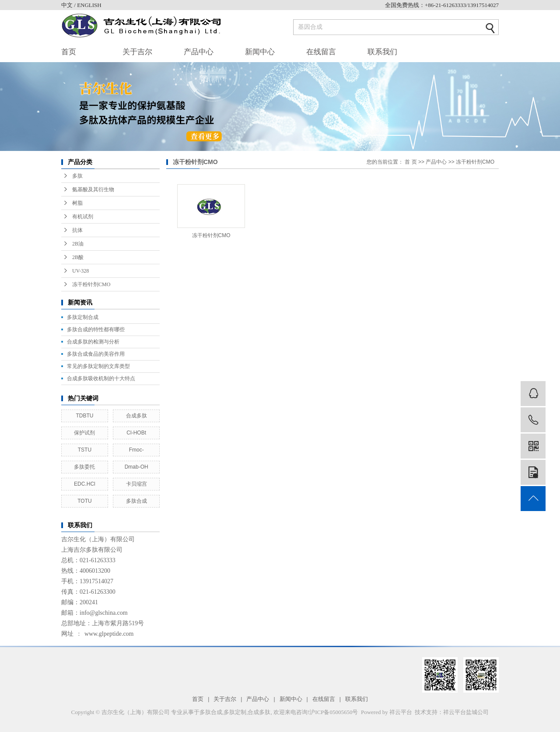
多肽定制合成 (83, 317)
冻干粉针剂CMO (91, 284)
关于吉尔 (137, 52)
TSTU (85, 450)
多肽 (77, 176)
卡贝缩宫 (136, 484)
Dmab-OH (136, 467)
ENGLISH (89, 5)
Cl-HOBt (136, 433)
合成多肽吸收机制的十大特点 (101, 378)
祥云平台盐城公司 (466, 712)
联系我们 (382, 52)
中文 (68, 5)
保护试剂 (84, 433)
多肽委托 (84, 467)
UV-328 (80, 271)
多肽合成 (136, 501)
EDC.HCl (85, 484)
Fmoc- (136, 450)
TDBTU (84, 416)
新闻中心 (260, 52)
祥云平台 (401, 712)
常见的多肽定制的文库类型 (98, 366)
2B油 (78, 244)
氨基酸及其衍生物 (93, 189)
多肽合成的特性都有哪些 (96, 329)
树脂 (77, 203)
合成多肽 (136, 416)
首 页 (411, 162)
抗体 (77, 230)
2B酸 (78, 257)
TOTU (84, 501)
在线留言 (321, 52)
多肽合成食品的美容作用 (96, 354)
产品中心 (199, 52)
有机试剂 (83, 217)
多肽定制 (235, 712)
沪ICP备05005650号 (334, 712)
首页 (69, 52)
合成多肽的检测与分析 (93, 342)
